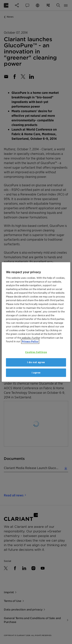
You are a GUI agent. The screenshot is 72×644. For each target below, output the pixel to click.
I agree (36, 373)
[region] (36, 322)
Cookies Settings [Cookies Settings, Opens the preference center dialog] (36, 352)
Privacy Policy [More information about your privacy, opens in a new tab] (30, 341)
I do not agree (36, 362)
